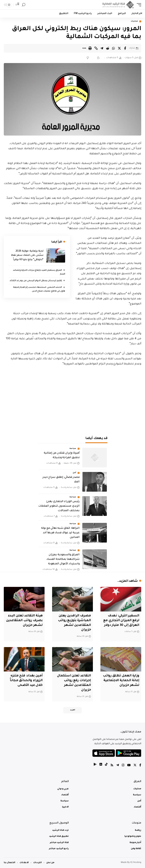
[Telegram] (118, 766)
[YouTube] (129, 766)
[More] (84, 48)
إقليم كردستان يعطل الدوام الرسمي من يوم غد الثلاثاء (36, 281)
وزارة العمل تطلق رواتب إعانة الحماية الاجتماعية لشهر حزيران (121, 681)
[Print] (90, 48)
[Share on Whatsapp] (113, 48)
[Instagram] (123, 766)
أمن (74, 473)
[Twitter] (135, 766)
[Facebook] (140, 766)
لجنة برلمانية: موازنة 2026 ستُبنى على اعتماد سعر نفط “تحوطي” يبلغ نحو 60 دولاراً (27, 255)
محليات (134, 21)
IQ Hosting (136, 863)
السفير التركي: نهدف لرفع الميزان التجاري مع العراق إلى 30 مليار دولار (121, 621)
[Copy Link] (96, 48)
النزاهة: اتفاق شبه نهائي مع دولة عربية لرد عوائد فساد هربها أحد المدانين (60, 533)
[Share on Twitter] (119, 48)
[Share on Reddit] (108, 48)
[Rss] (112, 766)
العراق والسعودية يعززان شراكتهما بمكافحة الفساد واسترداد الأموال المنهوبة (63, 559)
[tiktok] (106, 766)
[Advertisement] (72, 399)
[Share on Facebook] (125, 48)
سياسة (73, 449)
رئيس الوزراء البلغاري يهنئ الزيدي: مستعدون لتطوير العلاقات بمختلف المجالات (59, 506)
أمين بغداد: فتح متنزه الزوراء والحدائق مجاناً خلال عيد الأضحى (26, 681)
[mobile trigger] (138, 5)
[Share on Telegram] (102, 48)
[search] (24, 5)
